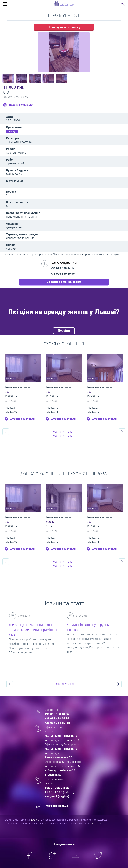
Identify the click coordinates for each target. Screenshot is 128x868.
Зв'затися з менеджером (64, 282)
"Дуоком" (35, 820)
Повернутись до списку (64, 27)
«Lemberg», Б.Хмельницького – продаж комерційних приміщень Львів (33, 630)
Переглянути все (62, 432)
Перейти (64, 330)
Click (5, 5)
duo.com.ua (96, 823)
